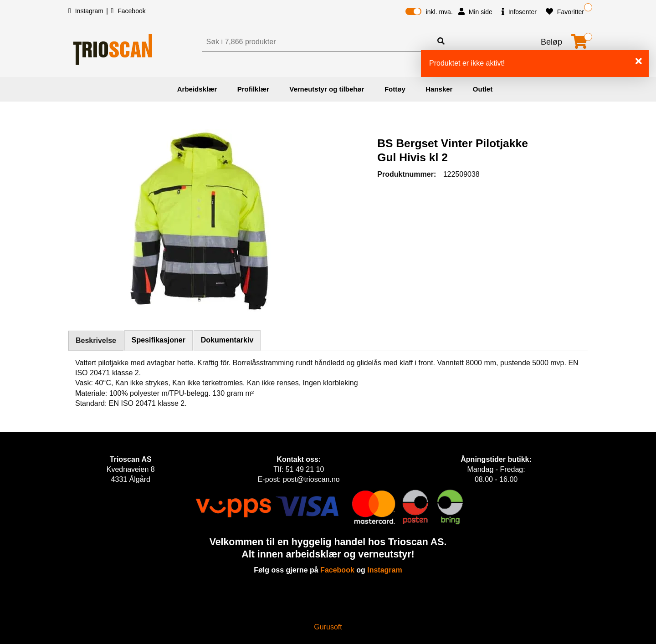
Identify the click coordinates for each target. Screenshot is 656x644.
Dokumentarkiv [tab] (227, 340)
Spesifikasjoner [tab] (159, 340)
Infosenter (519, 12)
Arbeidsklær (197, 89)
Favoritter (565, 12)
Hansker (439, 89)
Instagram (87, 11)
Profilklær (253, 89)
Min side (475, 12)
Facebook (128, 11)
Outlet (483, 89)
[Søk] (318, 42)
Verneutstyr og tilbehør (327, 89)
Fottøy (395, 89)
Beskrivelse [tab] (96, 340)
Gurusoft (328, 627)
